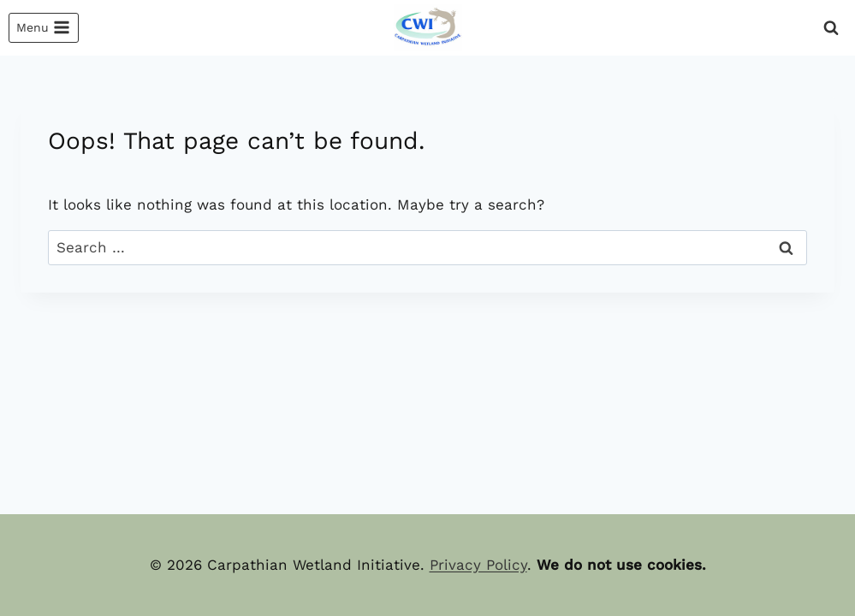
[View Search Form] (831, 28)
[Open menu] (44, 28)
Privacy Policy (478, 565)
